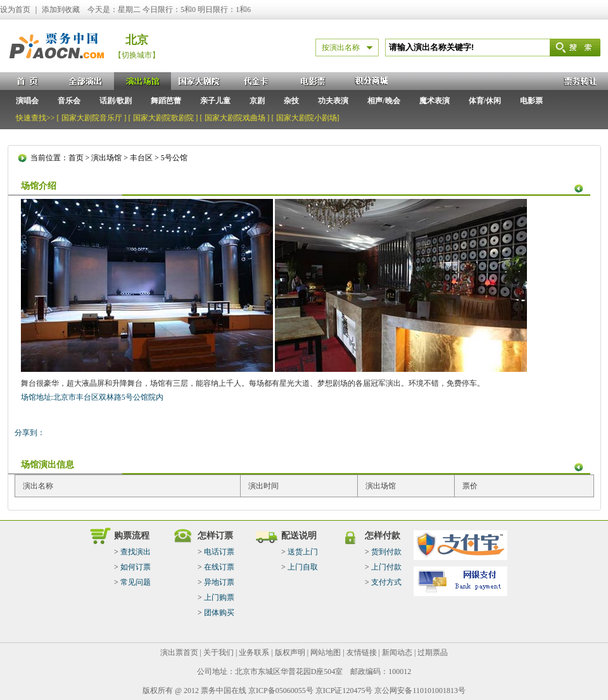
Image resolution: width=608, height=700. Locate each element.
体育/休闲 (485, 101)
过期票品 (433, 652)
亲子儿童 (215, 101)
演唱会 (27, 101)
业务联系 (254, 652)
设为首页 (15, 10)
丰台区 (141, 158)
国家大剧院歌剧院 (163, 118)
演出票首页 (179, 652)
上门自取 (303, 567)
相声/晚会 (383, 101)
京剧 (257, 101)
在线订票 (219, 567)
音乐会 (69, 101)
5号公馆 (174, 158)
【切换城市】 (137, 55)
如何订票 (136, 567)
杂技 (291, 101)
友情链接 (362, 652)
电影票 (531, 101)
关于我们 (218, 652)
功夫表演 (333, 101)
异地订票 (219, 582)
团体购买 (219, 613)
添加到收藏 (61, 10)
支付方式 (386, 582)
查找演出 (136, 552)
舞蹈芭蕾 (166, 101)
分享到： (30, 433)
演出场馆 (106, 158)
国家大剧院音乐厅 (92, 118)
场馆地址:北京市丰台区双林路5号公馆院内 (92, 397)
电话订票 (219, 552)
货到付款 (386, 552)
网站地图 (326, 652)
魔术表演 (434, 101)
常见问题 (136, 582)
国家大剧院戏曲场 (235, 118)
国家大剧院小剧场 (307, 118)
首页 (76, 158)
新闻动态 (397, 652)
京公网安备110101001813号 (420, 690)
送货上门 (303, 552)
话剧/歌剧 (116, 101)
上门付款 (386, 567)
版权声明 (290, 652)
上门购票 (219, 597)
